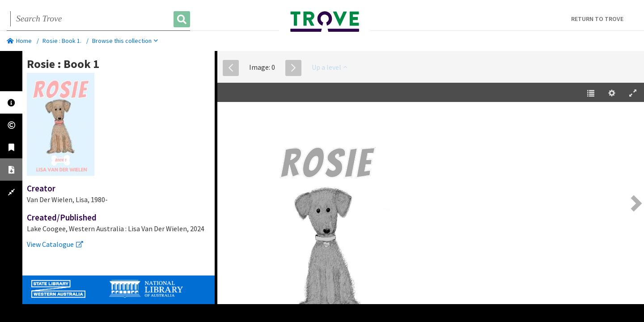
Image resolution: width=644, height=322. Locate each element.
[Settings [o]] (612, 93)
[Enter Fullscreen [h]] (633, 93)
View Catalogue (55, 244)
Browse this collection (125, 41)
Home (19, 41)
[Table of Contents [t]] (591, 93)
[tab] (11, 102)
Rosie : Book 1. (62, 41)
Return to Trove (597, 19)
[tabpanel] (119, 153)
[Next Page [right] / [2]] (635, 203)
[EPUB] (431, 204)
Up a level (329, 67)
